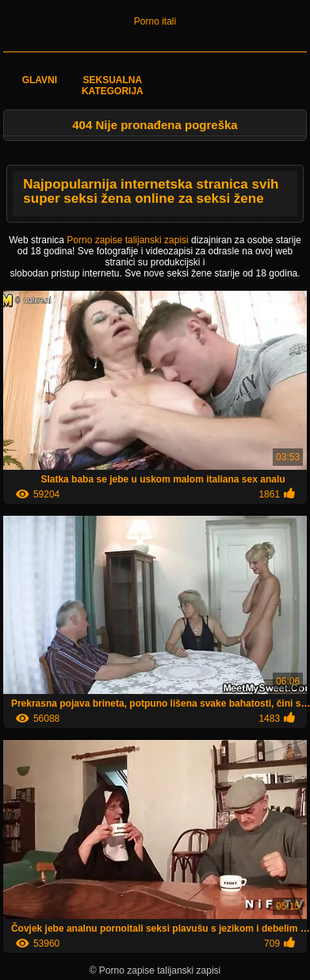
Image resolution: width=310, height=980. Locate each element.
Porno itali (155, 21)
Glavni (40, 80)
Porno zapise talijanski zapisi (129, 240)
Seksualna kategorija (113, 86)
